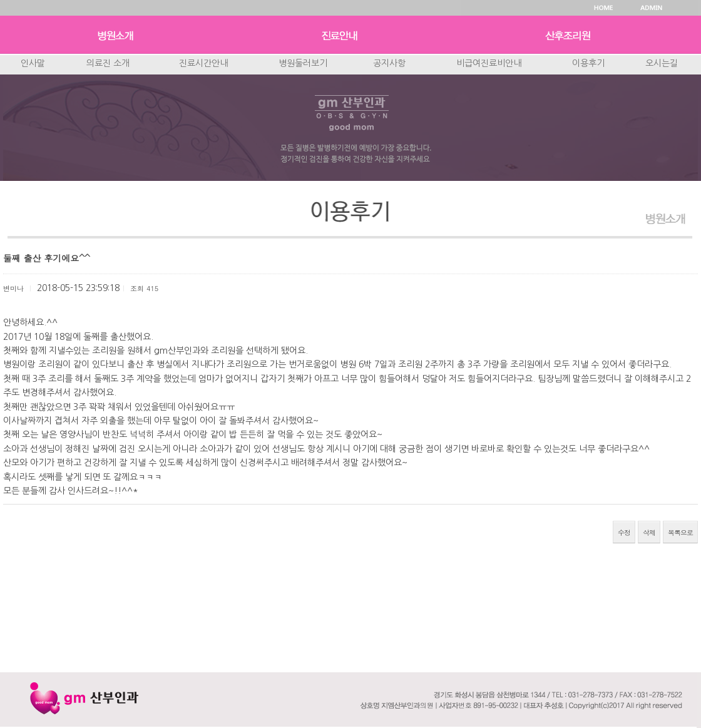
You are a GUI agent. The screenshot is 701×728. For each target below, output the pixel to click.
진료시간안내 (203, 63)
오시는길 (662, 63)
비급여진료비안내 (489, 63)
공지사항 (389, 63)
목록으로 (680, 532)
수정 (624, 532)
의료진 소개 (108, 63)
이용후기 (588, 63)
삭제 (649, 532)
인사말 (33, 63)
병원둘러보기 (303, 63)
